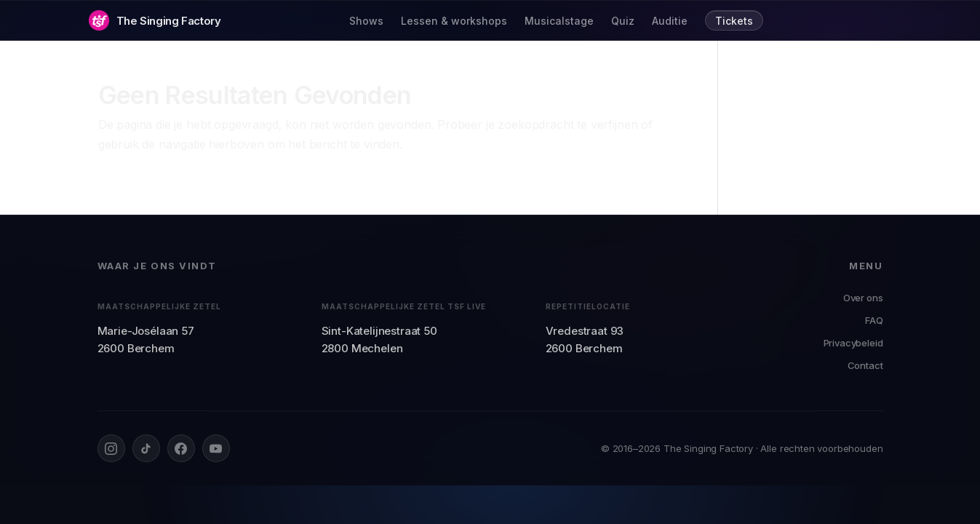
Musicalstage (559, 21)
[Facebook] (181, 448)
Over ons (863, 298)
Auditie (670, 21)
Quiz (623, 21)
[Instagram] (111, 448)
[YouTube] (216, 448)
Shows (366, 21)
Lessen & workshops (454, 21)
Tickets (734, 21)
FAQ (874, 320)
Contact (865, 365)
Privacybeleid (853, 343)
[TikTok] (146, 448)
